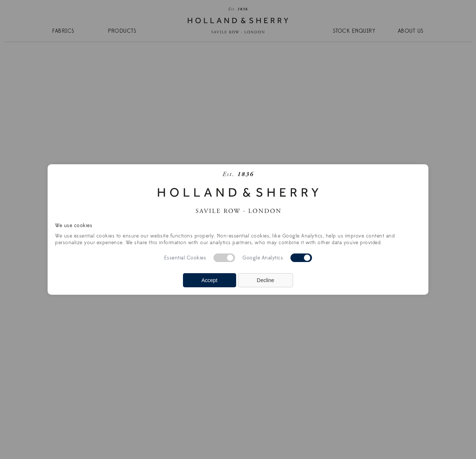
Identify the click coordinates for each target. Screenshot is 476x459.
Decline (266, 280)
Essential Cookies (185, 258)
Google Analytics (263, 258)
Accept (210, 280)
